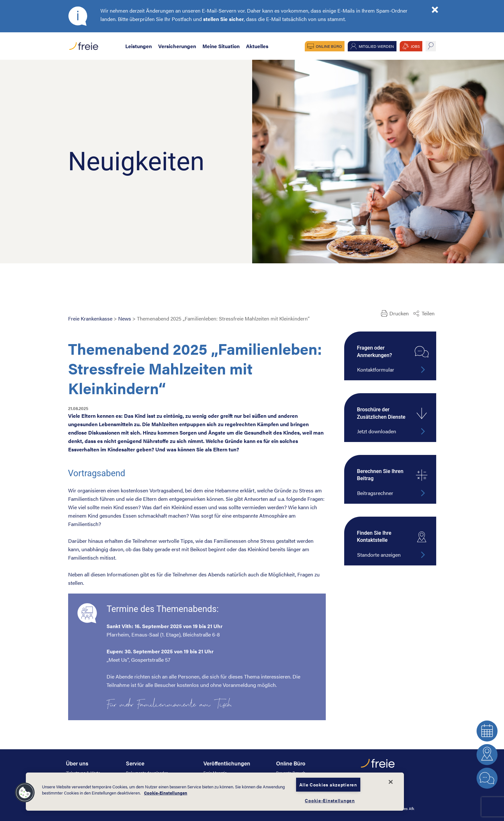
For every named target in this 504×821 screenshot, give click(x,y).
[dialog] (215, 792)
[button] (25, 793)
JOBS (415, 46)
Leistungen (139, 46)
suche (431, 46)
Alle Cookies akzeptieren (328, 784)
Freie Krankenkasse (90, 318)
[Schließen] (391, 782)
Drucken (399, 313)
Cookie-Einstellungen (166, 793)
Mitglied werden (376, 46)
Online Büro (329, 46)
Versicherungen (177, 46)
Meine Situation (221, 46)
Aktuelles (257, 46)
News (125, 318)
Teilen (428, 313)
